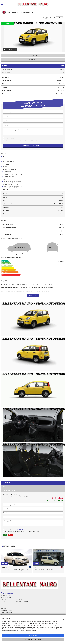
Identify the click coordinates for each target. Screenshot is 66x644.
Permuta (33, 56)
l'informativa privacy (20, 138)
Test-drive (33, 60)
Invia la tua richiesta (33, 146)
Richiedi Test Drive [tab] (9, 490)
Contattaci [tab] (6, 483)
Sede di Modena (8, 593)
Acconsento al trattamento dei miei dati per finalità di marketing (22, 140)
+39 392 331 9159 (55, 501)
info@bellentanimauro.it (23, 602)
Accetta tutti (33, 635)
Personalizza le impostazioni (33, 639)
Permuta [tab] (6, 486)
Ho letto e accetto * (16, 138)
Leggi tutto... (33, 295)
